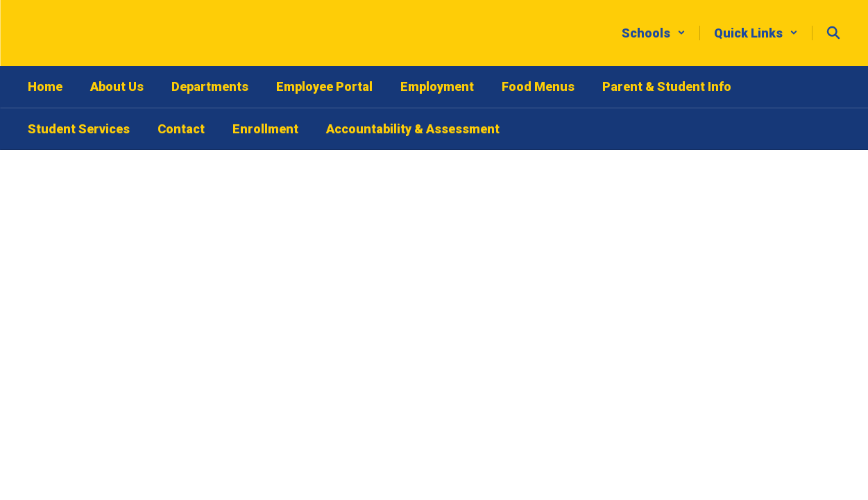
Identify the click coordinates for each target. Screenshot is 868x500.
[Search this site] (833, 33)
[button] (654, 33)
